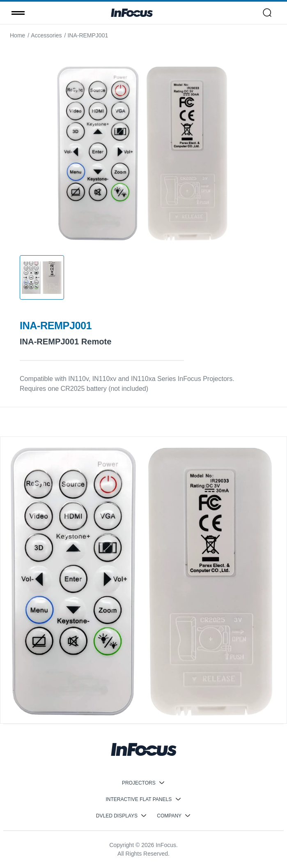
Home (17, 35)
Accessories (46, 35)
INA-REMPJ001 (88, 35)
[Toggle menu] (18, 13)
